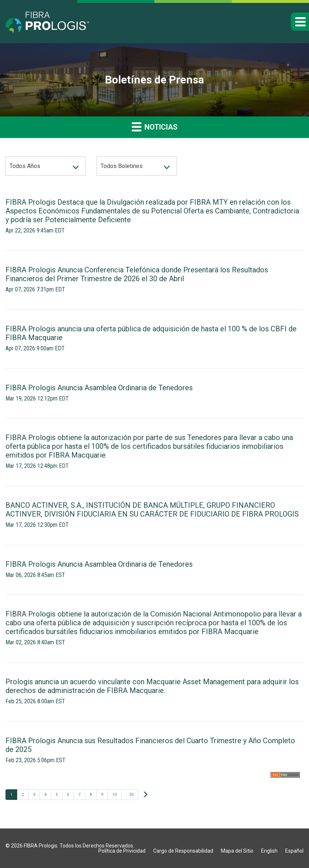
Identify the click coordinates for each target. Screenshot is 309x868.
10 (114, 795)
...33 (130, 795)
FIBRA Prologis (41, 846)
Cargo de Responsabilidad (183, 851)
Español (294, 851)
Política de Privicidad (122, 851)
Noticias (155, 126)
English (269, 851)
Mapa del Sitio (237, 851)
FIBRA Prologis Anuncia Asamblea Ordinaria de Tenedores (99, 388)
